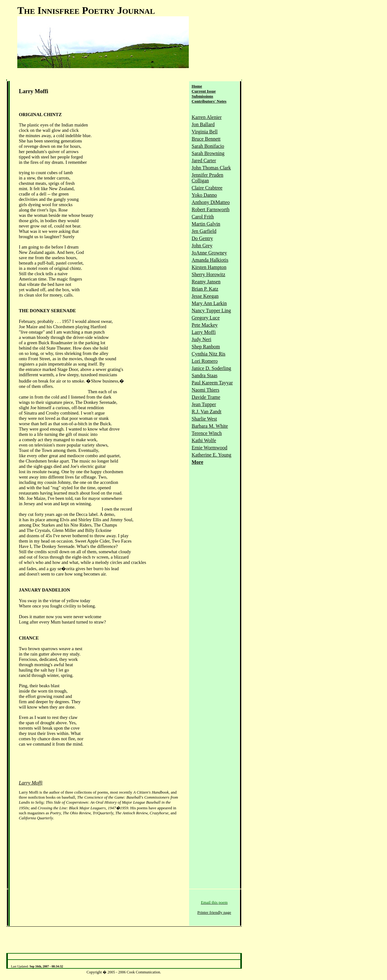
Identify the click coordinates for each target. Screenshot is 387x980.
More (197, 462)
